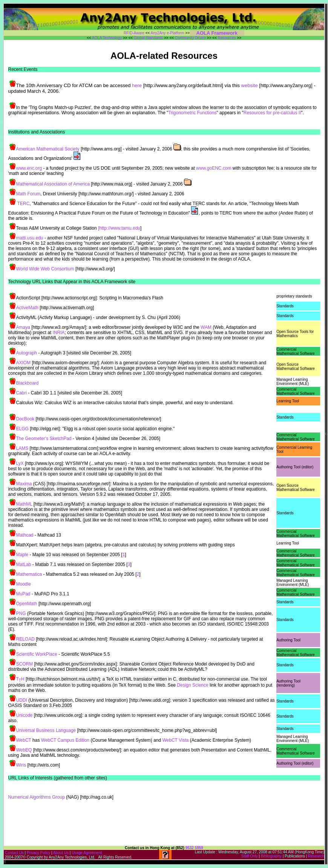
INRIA (59, 333)
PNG (21, 613)
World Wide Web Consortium (45, 269)
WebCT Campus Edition (65, 740)
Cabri (22, 393)
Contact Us (14, 853)
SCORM (25, 664)
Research (316, 856)
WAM (207, 327)
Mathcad (25, 535)
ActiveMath (27, 308)
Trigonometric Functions (192, 113)
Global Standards (148, 38)
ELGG (22, 429)
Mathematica (29, 574)
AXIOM (24, 363)
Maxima (24, 484)
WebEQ (24, 750)
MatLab (24, 564)
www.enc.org (29, 168)
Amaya (23, 327)
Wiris (21, 765)
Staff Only (250, 856)
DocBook (25, 419)
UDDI (22, 700)
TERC (24, 204)
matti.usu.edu (30, 238)
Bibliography (271, 856)
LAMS (22, 448)
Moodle (24, 584)
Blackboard (28, 383)
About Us (61, 853)
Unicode (25, 715)
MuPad (23, 594)
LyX (20, 463)
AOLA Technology (107, 38)
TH (20, 679)
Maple (22, 555)
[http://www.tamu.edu (119, 228)
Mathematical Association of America (53, 184)
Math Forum (28, 194)
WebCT (24, 740)
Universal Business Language (46, 730)
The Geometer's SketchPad (44, 439)
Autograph (27, 353)
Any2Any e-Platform (168, 33)
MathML (24, 504)
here (137, 85)
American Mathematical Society (48, 149)
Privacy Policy (38, 853)
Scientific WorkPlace (37, 654)
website (249, 85)
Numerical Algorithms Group (37, 797)
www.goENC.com (214, 168)
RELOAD (25, 639)
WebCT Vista (175, 740)
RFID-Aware (134, 33)
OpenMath (27, 604)
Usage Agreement (87, 853)
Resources (227, 38)
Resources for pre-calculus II (272, 113)
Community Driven (190, 38)
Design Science (192, 685)
